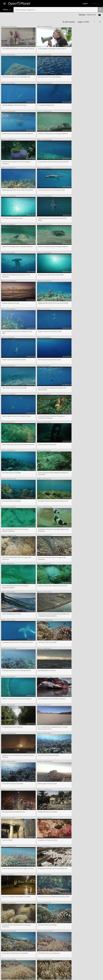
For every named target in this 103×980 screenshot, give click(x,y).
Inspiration (82, 953)
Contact (55, 960)
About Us (56, 951)
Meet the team (58, 953)
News (80, 951)
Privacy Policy (21, 976)
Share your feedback (85, 955)
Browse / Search (32, 951)
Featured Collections (34, 953)
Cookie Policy (11, 976)
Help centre (57, 958)
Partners (56, 955)
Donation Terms (32, 976)
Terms (3, 976)
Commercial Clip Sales (34, 955)
